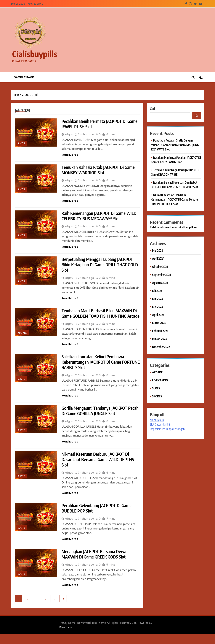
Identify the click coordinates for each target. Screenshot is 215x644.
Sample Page (24, 77)
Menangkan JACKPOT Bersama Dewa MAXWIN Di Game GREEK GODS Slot (95, 564)
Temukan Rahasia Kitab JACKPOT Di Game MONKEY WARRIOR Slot (99, 170)
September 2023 (162, 275)
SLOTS (21, 143)
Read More (70, 155)
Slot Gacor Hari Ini (160, 424)
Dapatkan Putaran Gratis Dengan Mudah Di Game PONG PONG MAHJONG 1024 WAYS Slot (175, 145)
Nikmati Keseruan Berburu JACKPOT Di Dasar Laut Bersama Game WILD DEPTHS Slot (99, 468)
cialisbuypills (35, 54)
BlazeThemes (67, 637)
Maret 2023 (159, 323)
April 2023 (158, 315)
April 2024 (158, 258)
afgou (69, 135)
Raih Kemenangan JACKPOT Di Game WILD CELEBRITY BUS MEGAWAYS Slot (100, 217)
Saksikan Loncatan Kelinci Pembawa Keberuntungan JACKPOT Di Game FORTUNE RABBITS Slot (94, 370)
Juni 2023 (157, 299)
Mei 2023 (157, 307)
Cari (152, 108)
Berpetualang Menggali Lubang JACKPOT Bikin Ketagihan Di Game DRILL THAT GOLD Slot (98, 266)
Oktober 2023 (160, 267)
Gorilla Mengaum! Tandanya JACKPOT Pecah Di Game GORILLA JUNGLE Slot (96, 419)
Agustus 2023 (160, 283)
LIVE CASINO (160, 380)
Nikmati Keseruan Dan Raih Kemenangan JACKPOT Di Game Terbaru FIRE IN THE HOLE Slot (174, 199)
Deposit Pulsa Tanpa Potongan (167, 429)
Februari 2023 (160, 331)
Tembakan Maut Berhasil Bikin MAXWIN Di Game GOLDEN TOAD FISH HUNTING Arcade (100, 318)
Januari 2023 (159, 339)
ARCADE (22, 335)
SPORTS (157, 396)
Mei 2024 (158, 250)
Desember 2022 (161, 347)
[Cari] (197, 116)
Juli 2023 (157, 291)
